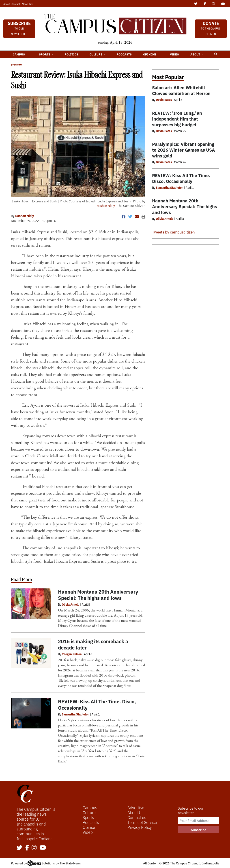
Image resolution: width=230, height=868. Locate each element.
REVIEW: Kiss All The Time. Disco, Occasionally (97, 704)
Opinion (89, 827)
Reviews (17, 65)
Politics (71, 54)
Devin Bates (164, 100)
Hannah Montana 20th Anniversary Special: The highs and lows (98, 595)
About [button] (196, 54)
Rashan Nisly (106, 206)
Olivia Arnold (71, 604)
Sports (88, 817)
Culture (89, 812)
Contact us (137, 817)
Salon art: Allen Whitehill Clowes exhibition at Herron (181, 90)
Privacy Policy (140, 827)
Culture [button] (96, 54)
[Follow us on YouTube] (43, 848)
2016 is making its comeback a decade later (93, 644)
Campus (90, 807)
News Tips (28, 4)
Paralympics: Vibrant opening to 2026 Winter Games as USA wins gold (184, 150)
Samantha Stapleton (76, 714)
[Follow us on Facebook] (27, 848)
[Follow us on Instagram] (34, 848)
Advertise (136, 807)
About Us (135, 812)
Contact (16, 4)
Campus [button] (19, 54)
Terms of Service (142, 822)
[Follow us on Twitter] (19, 848)
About (7, 4)
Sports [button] (45, 54)
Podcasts (124, 54)
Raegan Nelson (72, 654)
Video (174, 54)
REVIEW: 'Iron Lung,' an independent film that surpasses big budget (177, 119)
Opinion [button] (150, 54)
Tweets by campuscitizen (173, 232)
